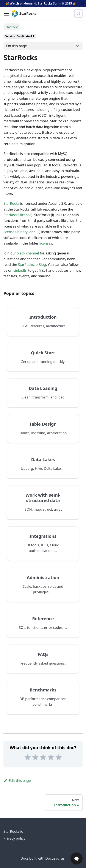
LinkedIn (20, 270)
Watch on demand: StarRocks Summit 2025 (41, 3)
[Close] (83, 3)
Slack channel (28, 253)
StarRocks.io (13, 831)
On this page (17, 46)
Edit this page (17, 781)
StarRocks (11, 203)
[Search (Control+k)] (78, 14)
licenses (46, 243)
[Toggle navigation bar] (7, 14)
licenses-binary (16, 232)
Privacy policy (14, 838)
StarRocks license (17, 215)
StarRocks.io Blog (32, 265)
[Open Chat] (77, 859)
